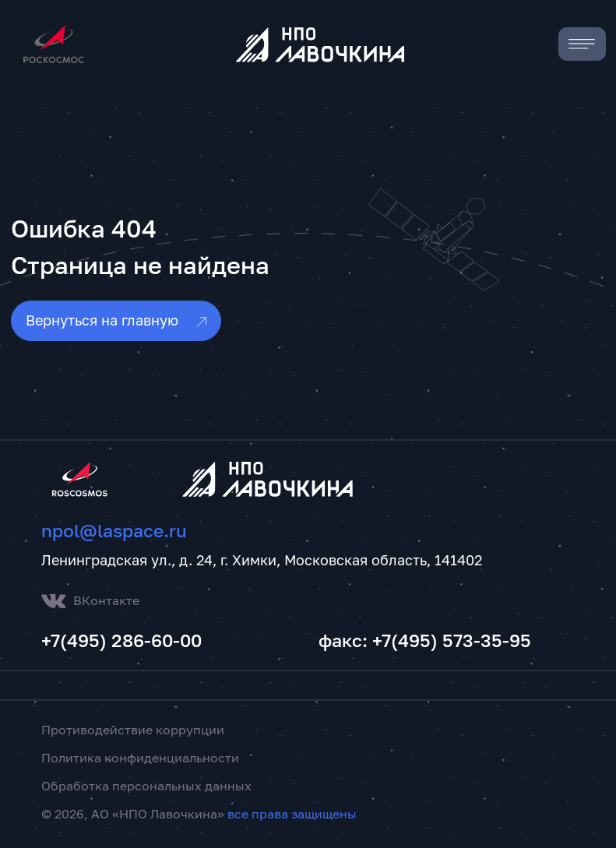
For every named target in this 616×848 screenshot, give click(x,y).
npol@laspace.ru (114, 531)
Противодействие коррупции (133, 730)
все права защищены (292, 814)
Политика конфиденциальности (140, 758)
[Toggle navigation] (582, 44)
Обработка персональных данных (146, 786)
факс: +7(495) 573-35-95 (425, 640)
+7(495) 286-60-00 (121, 640)
